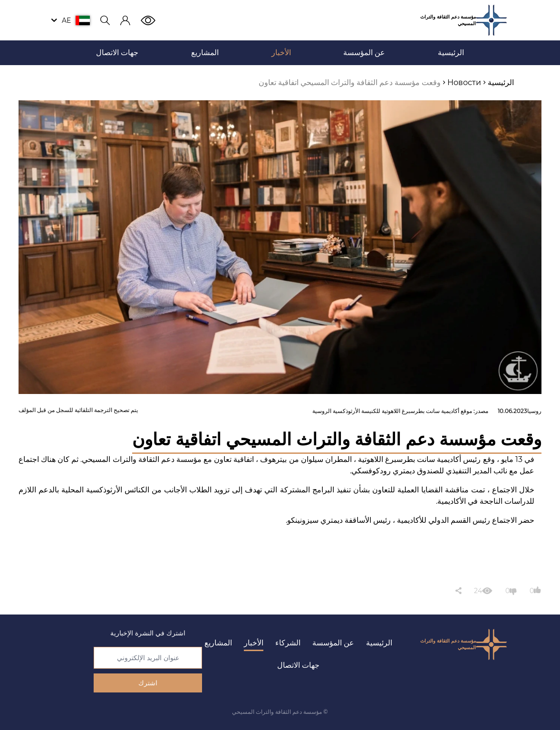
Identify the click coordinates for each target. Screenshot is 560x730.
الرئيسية (379, 643)
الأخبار (254, 643)
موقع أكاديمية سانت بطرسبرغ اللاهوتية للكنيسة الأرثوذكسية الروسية (392, 411)
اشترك (148, 683)
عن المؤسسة (333, 643)
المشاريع (218, 643)
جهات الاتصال (298, 665)
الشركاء (288, 643)
